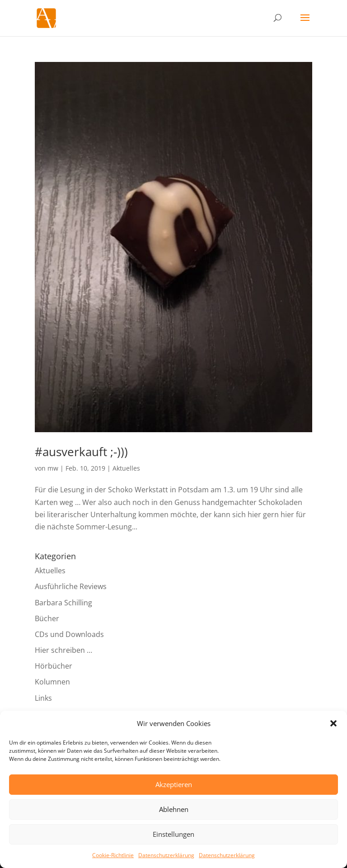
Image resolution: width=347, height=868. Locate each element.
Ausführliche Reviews (71, 586)
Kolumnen (52, 682)
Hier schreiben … (63, 650)
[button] (333, 723)
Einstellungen (173, 834)
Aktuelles (126, 468)
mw (53, 468)
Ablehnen (174, 809)
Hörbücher (54, 666)
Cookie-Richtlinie (113, 855)
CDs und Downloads (69, 634)
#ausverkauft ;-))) (81, 452)
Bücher (47, 618)
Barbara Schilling (63, 603)
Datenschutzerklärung (166, 855)
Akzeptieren (174, 784)
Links (43, 698)
